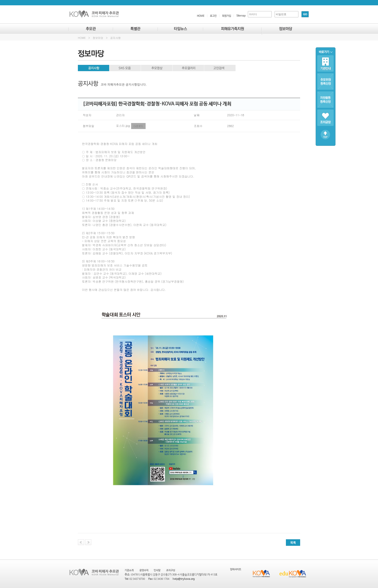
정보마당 (98, 38)
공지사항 (115, 38)
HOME (82, 38)
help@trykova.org (184, 579)
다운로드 (138, 126)
